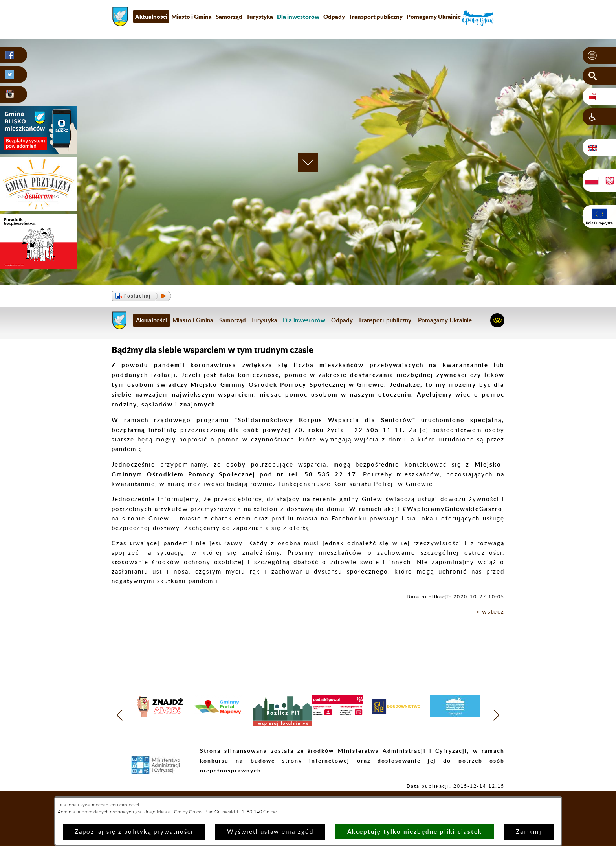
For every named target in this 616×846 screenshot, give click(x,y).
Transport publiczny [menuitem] (376, 17)
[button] (599, 55)
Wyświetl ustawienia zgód (270, 832)
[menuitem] (298, 17)
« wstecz (490, 612)
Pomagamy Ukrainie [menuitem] (434, 17)
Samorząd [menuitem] (229, 17)
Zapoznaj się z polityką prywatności (134, 832)
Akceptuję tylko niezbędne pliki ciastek (415, 832)
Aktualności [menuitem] (151, 17)
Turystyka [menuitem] (260, 17)
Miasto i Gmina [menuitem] (192, 17)
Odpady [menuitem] (334, 17)
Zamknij (529, 832)
